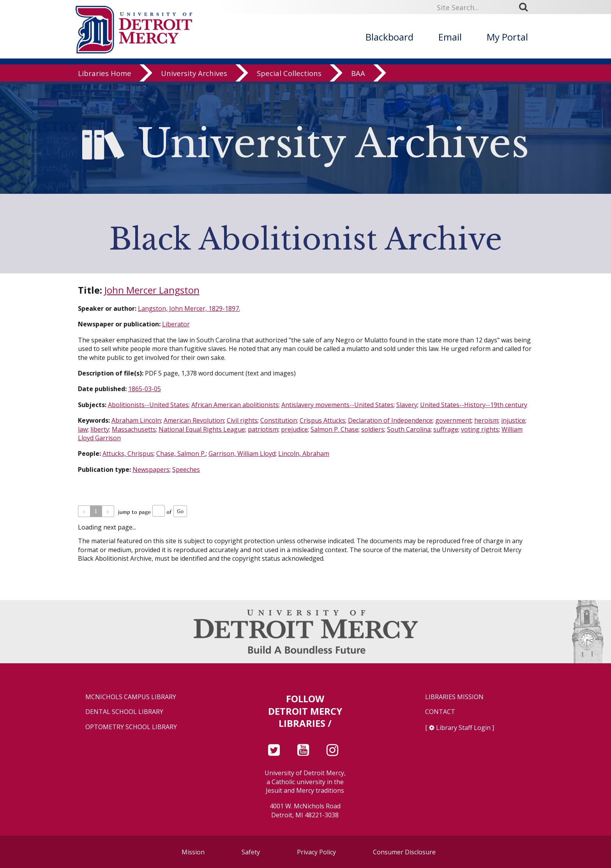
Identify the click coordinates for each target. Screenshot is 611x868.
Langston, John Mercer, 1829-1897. (189, 308)
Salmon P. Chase (335, 429)
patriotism (263, 429)
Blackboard (389, 37)
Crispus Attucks (322, 420)
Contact (440, 712)
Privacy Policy (316, 852)
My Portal (507, 37)
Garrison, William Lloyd (242, 453)
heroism (486, 420)
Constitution (279, 420)
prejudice (294, 429)
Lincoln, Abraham (304, 453)
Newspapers (151, 469)
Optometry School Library (131, 727)
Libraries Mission (454, 697)
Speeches (186, 469)
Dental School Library (124, 712)
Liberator (176, 324)
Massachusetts (134, 429)
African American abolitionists (235, 405)
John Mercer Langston (152, 290)
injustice (513, 420)
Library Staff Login (463, 728)
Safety (251, 852)
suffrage (446, 429)
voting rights (480, 429)
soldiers (373, 429)
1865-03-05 (145, 389)
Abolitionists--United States (148, 405)
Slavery (407, 405)
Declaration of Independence (390, 420)
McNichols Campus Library (131, 697)
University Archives (194, 76)
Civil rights (242, 420)
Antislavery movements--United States (337, 405)
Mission (193, 852)
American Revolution (194, 420)
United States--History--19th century (474, 405)
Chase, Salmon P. (181, 453)
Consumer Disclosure (404, 852)
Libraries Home (105, 76)
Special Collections (289, 76)
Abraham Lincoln (136, 420)
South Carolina (409, 429)
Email (450, 37)
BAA (358, 76)
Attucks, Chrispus (128, 453)
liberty (100, 429)
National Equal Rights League (202, 429)
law (83, 429)
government (453, 420)
